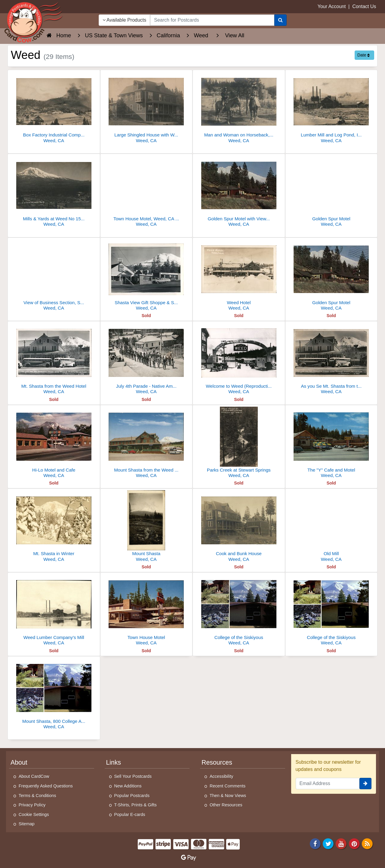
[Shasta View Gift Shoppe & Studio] (146, 276)
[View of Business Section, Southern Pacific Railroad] (54, 276)
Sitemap (27, 824)
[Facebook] (315, 843)
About (19, 763)
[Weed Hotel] (239, 276)
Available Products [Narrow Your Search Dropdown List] (125, 20)
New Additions (128, 786)
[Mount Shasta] (146, 527)
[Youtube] (341, 843)
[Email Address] (328, 784)
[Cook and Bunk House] (239, 527)
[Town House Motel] (146, 611)
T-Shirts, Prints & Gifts (136, 805)
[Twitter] (328, 843)
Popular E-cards (130, 815)
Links (114, 763)
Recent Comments (228, 786)
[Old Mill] (331, 527)
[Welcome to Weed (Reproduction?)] (239, 359)
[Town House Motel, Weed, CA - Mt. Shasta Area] (146, 192)
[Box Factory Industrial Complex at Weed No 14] (54, 108)
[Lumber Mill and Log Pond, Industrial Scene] (331, 108)
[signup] (365, 784)
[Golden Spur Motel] (331, 192)
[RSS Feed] (367, 843)
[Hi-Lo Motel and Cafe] (54, 443)
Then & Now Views (228, 796)
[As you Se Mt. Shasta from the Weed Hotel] (331, 359)
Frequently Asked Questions (46, 786)
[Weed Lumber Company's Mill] (54, 611)
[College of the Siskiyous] (239, 611)
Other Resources (226, 805)
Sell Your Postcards (133, 776)
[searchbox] (212, 20)
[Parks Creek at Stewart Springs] (239, 443)
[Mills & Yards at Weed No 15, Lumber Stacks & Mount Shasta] (54, 192)
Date (363, 55)
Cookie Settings (34, 815)
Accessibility (221, 776)
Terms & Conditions (37, 796)
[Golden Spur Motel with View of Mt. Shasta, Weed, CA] (239, 192)
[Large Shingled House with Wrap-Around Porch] (146, 108)
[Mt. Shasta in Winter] (54, 527)
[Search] (280, 20)
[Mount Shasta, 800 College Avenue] (54, 694)
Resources (217, 763)
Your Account (332, 6)
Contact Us (364, 6)
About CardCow (34, 776)
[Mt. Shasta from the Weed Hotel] (54, 359)
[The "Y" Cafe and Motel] (331, 443)
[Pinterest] (354, 843)
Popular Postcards (132, 796)
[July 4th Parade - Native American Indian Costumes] (146, 359)
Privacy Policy (32, 805)
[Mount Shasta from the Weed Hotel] (146, 443)
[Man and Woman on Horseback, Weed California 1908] (239, 108)
